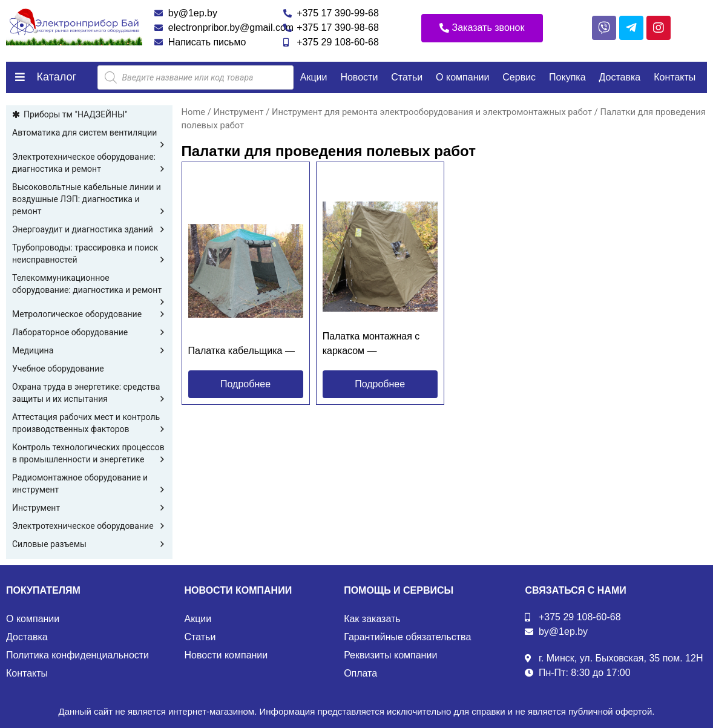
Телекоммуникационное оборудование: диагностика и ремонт (89, 284)
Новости (359, 77)
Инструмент (89, 508)
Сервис (519, 77)
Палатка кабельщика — (241, 351)
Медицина (89, 350)
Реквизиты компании (390, 655)
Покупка (567, 77)
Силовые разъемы (89, 544)
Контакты (675, 77)
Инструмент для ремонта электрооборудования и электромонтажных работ (432, 112)
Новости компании (226, 655)
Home (194, 112)
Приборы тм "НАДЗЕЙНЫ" (76, 114)
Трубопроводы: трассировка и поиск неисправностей (89, 254)
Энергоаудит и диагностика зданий (89, 229)
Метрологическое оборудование (89, 314)
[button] (482, 28)
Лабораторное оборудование (89, 332)
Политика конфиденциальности (77, 655)
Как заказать (372, 619)
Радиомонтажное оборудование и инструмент (89, 484)
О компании (462, 77)
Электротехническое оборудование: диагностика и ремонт (89, 163)
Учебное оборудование (58, 369)
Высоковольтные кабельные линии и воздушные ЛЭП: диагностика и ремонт (89, 200)
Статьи (407, 77)
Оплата (360, 673)
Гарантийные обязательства (407, 637)
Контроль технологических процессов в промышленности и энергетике (89, 454)
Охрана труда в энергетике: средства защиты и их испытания (89, 393)
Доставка (620, 77)
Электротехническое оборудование (89, 526)
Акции (314, 77)
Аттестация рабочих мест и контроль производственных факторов (89, 424)
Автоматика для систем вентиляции (89, 133)
